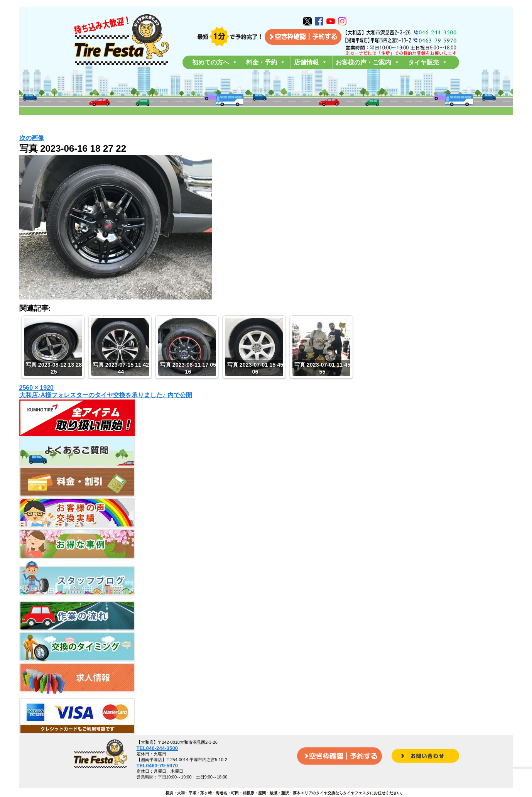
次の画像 (32, 138)
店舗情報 (311, 62)
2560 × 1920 (36, 388)
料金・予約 (266, 62)
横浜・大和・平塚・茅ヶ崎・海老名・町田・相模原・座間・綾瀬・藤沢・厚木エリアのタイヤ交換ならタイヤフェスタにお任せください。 (285, 793)
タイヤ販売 (428, 62)
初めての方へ (215, 62)
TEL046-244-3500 (157, 748)
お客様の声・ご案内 (368, 62)
